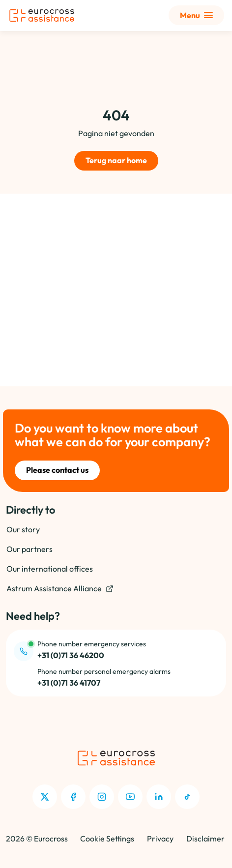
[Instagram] (102, 797)
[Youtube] (130, 797)
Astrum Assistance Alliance (60, 589)
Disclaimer (205, 839)
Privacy (160, 839)
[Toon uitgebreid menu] (196, 15)
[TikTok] (187, 797)
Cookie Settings (107, 839)
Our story (23, 529)
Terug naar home (116, 160)
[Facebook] (73, 797)
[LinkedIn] (159, 797)
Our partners (29, 549)
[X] (45, 797)
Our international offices (50, 569)
